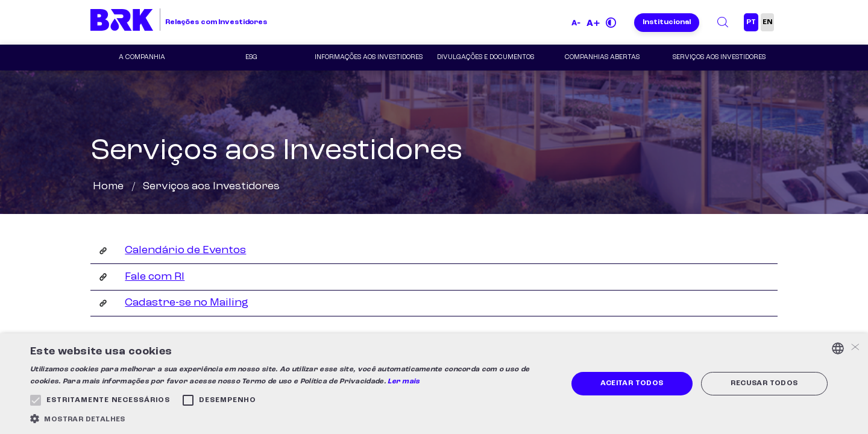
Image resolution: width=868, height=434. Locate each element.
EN (767, 22)
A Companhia (142, 58)
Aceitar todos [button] (632, 383)
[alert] (434, 384)
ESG (251, 58)
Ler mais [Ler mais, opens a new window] (404, 382)
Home (108, 186)
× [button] (854, 348)
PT (751, 22)
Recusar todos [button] (764, 383)
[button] (291, 419)
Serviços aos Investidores (719, 58)
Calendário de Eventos (185, 250)
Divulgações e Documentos (486, 58)
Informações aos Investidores (369, 58)
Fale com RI (155, 277)
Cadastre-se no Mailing (187, 303)
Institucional (667, 22)
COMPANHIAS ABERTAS (602, 58)
